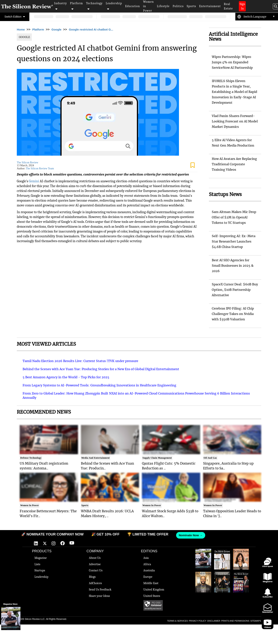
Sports (191, 6)
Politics (178, 6)
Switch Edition (15, 17)
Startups (40, 570)
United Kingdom (154, 590)
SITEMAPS (256, 621)
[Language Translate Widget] (259, 17)
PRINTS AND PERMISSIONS (235, 621)
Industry (61, 6)
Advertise (95, 564)
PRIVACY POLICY (198, 621)
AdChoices (95, 583)
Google (57, 29)
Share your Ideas (99, 596)
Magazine (41, 558)
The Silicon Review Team (40, 168)
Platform (77, 6)
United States (152, 596)
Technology (94, 6)
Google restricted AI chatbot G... (91, 29)
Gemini (34, 181)
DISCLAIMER (214, 621)
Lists (37, 564)
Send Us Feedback (100, 590)
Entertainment (210, 6)
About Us (95, 558)
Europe (148, 577)
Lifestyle (163, 6)
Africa (147, 564)
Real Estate (228, 6)
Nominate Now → (188, 535)
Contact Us (96, 570)
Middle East (151, 583)
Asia (146, 558)
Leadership (114, 6)
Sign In (242, 6)
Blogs (92, 577)
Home (21, 29)
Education (133, 6)
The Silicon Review (28, 162)
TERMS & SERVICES (178, 621)
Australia (149, 570)
